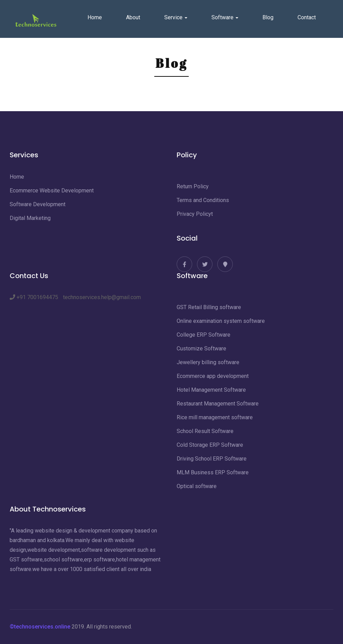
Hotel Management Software (211, 390)
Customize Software (201, 349)
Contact (307, 17)
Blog (268, 17)
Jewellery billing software (208, 362)
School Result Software (205, 431)
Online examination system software (221, 321)
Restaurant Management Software (218, 404)
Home (95, 17)
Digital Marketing (30, 218)
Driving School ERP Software (212, 459)
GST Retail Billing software (209, 307)
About (133, 17)
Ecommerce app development (213, 376)
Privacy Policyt (195, 214)
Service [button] (176, 17)
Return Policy (193, 186)
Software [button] (225, 17)
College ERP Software (204, 335)
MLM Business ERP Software (213, 472)
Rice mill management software (215, 417)
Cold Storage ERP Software (210, 445)
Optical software (197, 486)
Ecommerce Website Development (52, 191)
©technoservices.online (40, 627)
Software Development (38, 204)
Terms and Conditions (203, 200)
